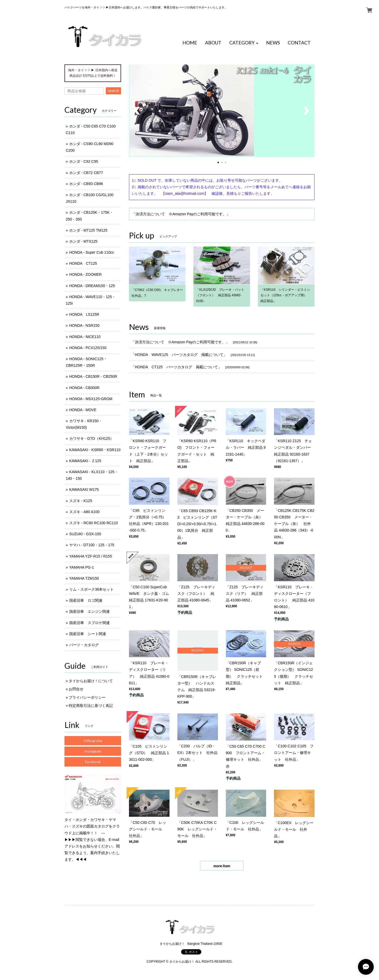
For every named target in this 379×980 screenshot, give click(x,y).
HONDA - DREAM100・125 (92, 286)
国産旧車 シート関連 (88, 634)
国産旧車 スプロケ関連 (89, 623)
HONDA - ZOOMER (86, 274)
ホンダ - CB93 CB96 (86, 184)
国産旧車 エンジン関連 (89, 611)
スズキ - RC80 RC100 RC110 (94, 523)
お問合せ (76, 689)
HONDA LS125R (84, 314)
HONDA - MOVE (83, 410)
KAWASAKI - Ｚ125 (85, 461)
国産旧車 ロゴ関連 (86, 600)
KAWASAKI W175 (84, 489)
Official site (93, 741)
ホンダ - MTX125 (83, 241)
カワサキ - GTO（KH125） (91, 438)
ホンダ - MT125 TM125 (88, 230)
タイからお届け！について (91, 681)
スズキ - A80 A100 (84, 512)
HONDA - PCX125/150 (88, 348)
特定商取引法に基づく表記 (91, 706)
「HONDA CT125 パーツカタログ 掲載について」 (176, 367)
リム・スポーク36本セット (92, 589)
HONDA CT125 (83, 263)
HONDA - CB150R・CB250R (93, 376)
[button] (244, 43)
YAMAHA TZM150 (84, 578)
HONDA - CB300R (84, 388)
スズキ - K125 (81, 501)
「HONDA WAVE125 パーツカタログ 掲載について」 (179, 355)
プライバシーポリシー (87, 697)
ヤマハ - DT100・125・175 (92, 545)
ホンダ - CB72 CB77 (86, 173)
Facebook (93, 762)
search (113, 91)
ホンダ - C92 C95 (84, 161)
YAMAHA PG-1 (82, 567)
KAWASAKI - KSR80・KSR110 (95, 450)
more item (222, 866)
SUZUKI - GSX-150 (85, 534)
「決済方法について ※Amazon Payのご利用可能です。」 (181, 214)
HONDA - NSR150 (84, 325)
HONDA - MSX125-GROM (91, 399)
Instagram (93, 751)
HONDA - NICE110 (85, 337)
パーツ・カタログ (84, 645)
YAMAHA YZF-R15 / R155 (91, 556)
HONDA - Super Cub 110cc (92, 252)
